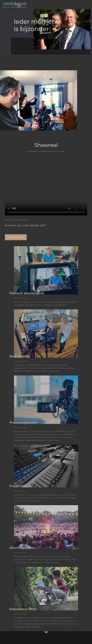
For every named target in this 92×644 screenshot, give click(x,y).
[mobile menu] (88, 4)
